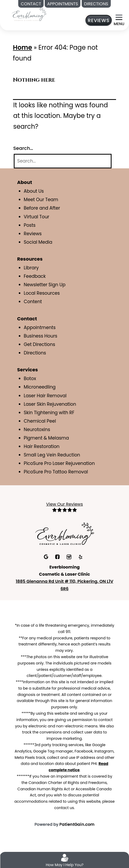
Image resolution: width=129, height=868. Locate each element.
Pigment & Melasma (46, 438)
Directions (35, 353)
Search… (23, 148)
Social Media (38, 242)
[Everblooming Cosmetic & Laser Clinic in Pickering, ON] (64, 533)
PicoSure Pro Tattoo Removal (56, 472)
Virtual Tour (37, 217)
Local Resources (42, 293)
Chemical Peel (40, 421)
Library (31, 268)
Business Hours (41, 336)
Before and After (42, 208)
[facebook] (58, 556)
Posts (30, 225)
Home (22, 47)
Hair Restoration (42, 446)
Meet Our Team (41, 200)
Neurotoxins (37, 430)
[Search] (63, 161)
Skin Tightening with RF (49, 413)
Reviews (33, 234)
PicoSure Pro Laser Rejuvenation (59, 463)
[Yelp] (80, 556)
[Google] (47, 556)
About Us (34, 191)
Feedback (35, 276)
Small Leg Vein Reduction (52, 455)
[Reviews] (99, 20)
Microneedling (40, 387)
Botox (30, 378)
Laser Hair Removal (45, 396)
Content (33, 302)
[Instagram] (70, 556)
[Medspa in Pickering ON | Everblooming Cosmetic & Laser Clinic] (29, 14)
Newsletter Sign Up (45, 285)
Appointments (40, 327)
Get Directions (40, 344)
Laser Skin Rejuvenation (50, 404)
